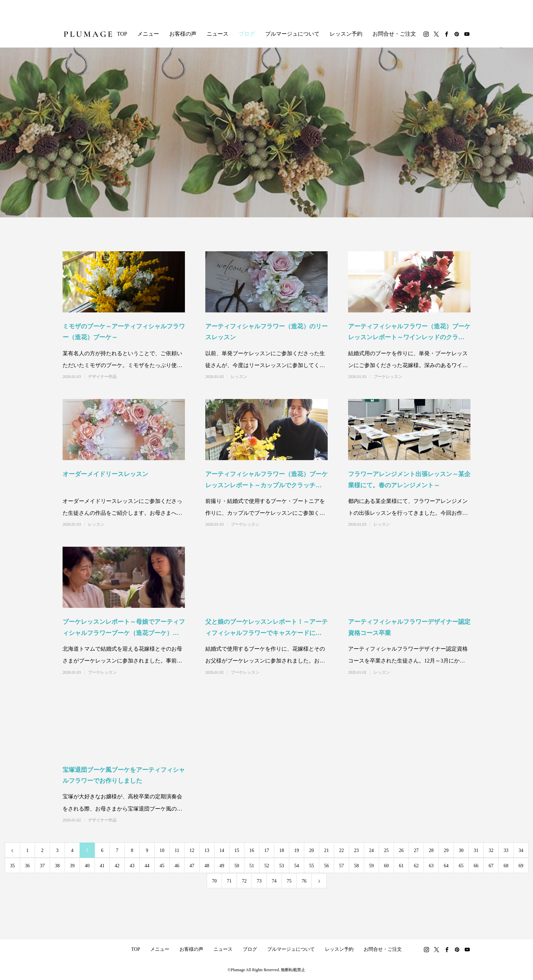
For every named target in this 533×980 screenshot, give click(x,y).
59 (372, 866)
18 (282, 850)
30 (461, 850)
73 (259, 881)
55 (312, 866)
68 (506, 866)
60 (386, 866)
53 (282, 866)
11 (177, 850)
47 (192, 866)
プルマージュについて (292, 34)
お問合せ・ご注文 (394, 34)
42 (117, 866)
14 (222, 850)
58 (357, 866)
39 (72, 866)
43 (132, 866)
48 (207, 866)
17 (267, 850)
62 (416, 866)
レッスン (239, 377)
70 (214, 881)
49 (222, 866)
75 (289, 881)
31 (476, 850)
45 (162, 866)
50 (237, 866)
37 (42, 866)
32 (491, 850)
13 (207, 850)
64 (446, 866)
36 (28, 866)
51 (252, 866)
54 (297, 866)
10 (162, 850)
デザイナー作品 (102, 377)
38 (57, 866)
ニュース (218, 34)
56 (327, 866)
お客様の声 (183, 34)
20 (312, 850)
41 (102, 866)
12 (192, 850)
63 (431, 866)
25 (386, 850)
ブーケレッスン (388, 377)
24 (372, 850)
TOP (122, 34)
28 (431, 850)
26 (401, 850)
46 (177, 866)
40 (87, 866)
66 (476, 866)
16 (252, 850)
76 (304, 881)
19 (297, 850)
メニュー (148, 34)
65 (461, 866)
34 (521, 850)
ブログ (247, 34)
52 (267, 866)
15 (237, 850)
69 (521, 866)
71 (229, 881)
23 (357, 850)
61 (401, 866)
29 (446, 850)
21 (327, 850)
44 (147, 866)
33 (506, 850)
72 (244, 881)
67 (491, 866)
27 (416, 850)
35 (13, 866)
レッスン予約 (346, 34)
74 (274, 881)
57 (342, 866)
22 (342, 850)
